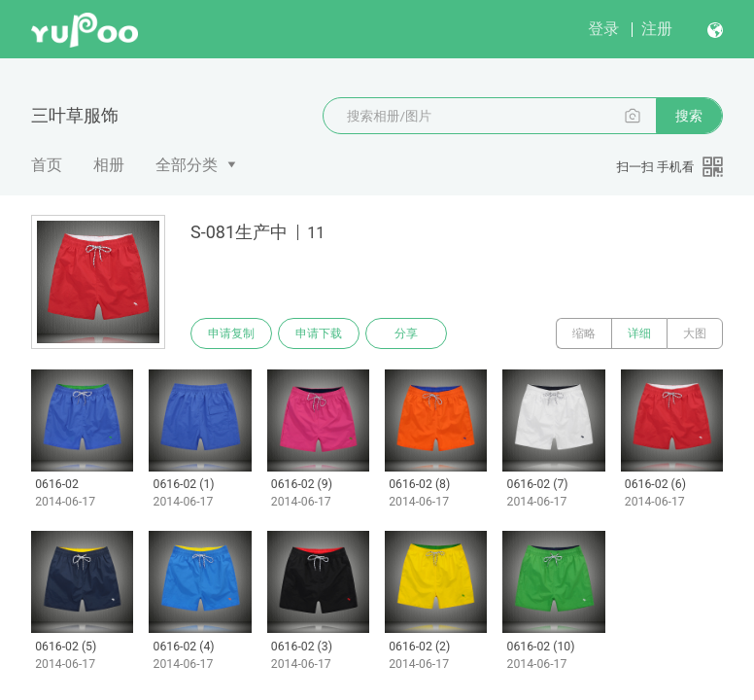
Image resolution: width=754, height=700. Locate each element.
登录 (603, 29)
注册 (657, 29)
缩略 (584, 333)
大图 (695, 333)
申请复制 (231, 333)
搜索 (689, 116)
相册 (109, 165)
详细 (639, 333)
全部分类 (187, 165)
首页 (47, 165)
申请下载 (319, 333)
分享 (406, 333)
